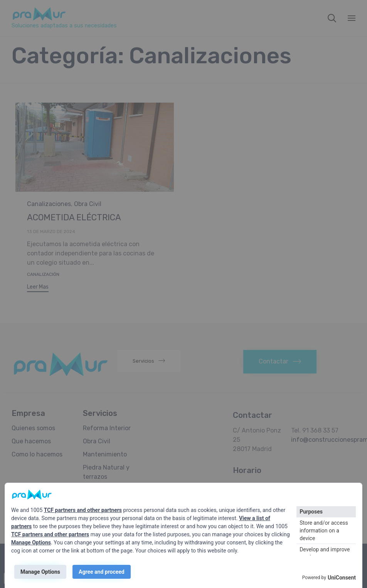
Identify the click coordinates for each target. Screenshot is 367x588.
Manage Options (31, 542)
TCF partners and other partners (83, 510)
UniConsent (342, 578)
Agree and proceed (102, 572)
